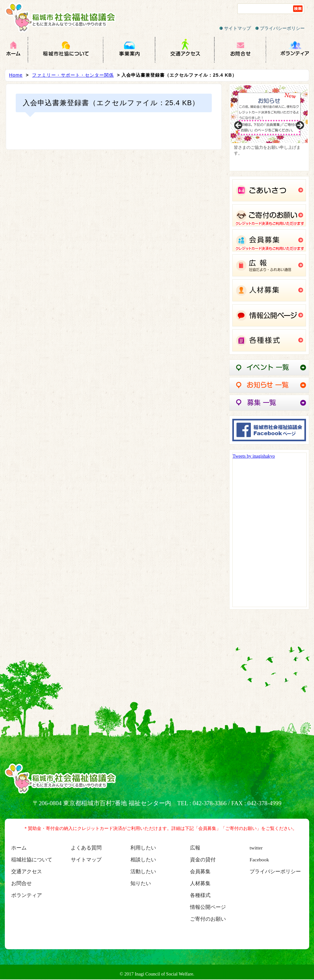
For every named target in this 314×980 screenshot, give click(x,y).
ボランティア (27, 895)
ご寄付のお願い (208, 919)
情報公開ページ (208, 907)
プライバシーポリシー (280, 28)
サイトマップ (235, 28)
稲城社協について (32, 860)
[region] (269, 127)
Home (16, 75)
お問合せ (21, 883)
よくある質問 (86, 848)
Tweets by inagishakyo (254, 456)
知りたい (141, 883)
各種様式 (200, 895)
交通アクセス (27, 871)
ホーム (19, 848)
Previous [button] (239, 126)
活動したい (143, 871)
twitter (256, 848)
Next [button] (300, 126)
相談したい (143, 860)
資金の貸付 (203, 860)
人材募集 (200, 883)
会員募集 (200, 871)
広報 (195, 848)
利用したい (143, 848)
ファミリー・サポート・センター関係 (73, 75)
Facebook (259, 860)
